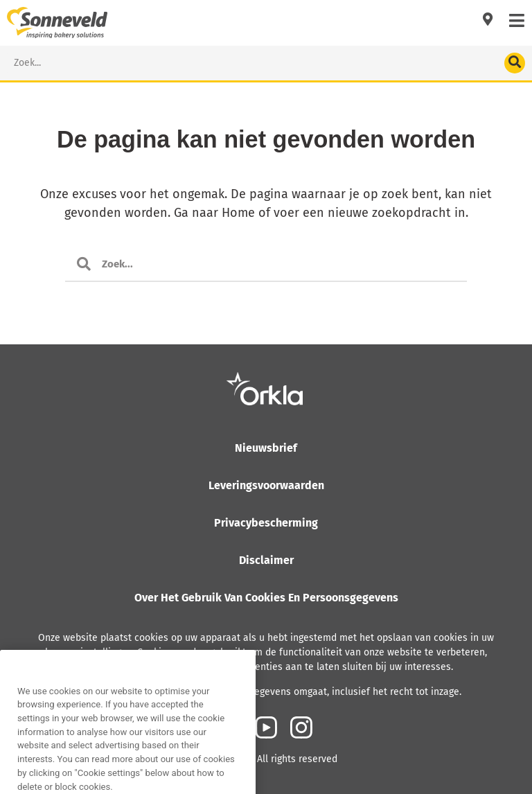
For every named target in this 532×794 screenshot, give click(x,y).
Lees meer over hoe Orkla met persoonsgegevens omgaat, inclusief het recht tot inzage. (266, 692)
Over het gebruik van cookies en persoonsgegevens (266, 598)
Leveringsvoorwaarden (266, 485)
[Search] (515, 63)
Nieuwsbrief (266, 448)
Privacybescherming (266, 523)
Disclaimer (266, 560)
